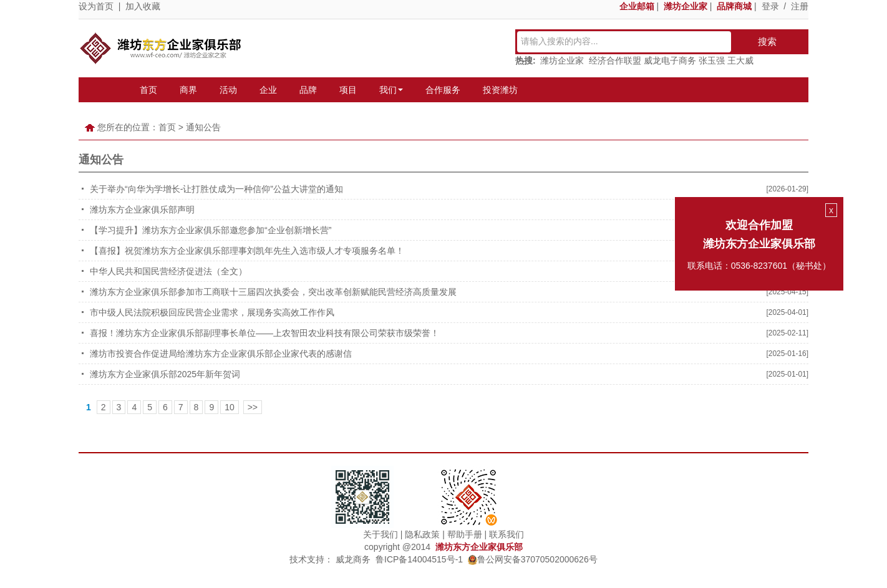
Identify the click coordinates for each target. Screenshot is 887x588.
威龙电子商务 (670, 60)
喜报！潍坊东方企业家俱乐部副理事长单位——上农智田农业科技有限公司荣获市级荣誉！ (264, 333)
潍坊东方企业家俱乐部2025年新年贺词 (165, 374)
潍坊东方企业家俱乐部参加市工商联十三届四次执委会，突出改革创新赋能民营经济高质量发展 (273, 292)
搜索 (767, 41)
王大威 (740, 60)
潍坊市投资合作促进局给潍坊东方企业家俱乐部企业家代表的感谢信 (221, 354)
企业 (268, 90)
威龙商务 (353, 559)
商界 (188, 90)
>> (253, 407)
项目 (348, 90)
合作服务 (443, 90)
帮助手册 (465, 534)
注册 (800, 6)
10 (230, 407)
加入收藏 (143, 6)
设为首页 (96, 6)
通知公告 (203, 127)
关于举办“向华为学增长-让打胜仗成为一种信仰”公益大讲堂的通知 (216, 189)
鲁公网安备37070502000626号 (533, 559)
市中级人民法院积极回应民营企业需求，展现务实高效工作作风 (212, 312)
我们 (391, 90)
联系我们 (507, 534)
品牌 (308, 90)
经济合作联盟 (615, 60)
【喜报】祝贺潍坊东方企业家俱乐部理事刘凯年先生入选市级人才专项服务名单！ (247, 251)
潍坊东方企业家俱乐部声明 (142, 210)
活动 (228, 90)
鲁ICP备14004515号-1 (419, 559)
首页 (148, 90)
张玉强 (712, 60)
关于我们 (380, 534)
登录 (770, 6)
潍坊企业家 (562, 60)
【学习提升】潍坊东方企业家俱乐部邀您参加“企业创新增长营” (211, 230)
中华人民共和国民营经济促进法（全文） (168, 271)
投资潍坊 (500, 90)
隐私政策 (422, 534)
